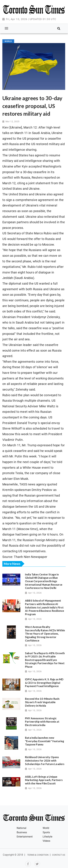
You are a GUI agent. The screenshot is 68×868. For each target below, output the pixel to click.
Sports (46, 832)
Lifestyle (48, 837)
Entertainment (25, 837)
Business (22, 832)
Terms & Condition (38, 855)
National (21, 828)
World (46, 828)
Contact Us (59, 855)
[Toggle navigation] (6, 28)
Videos (47, 841)
